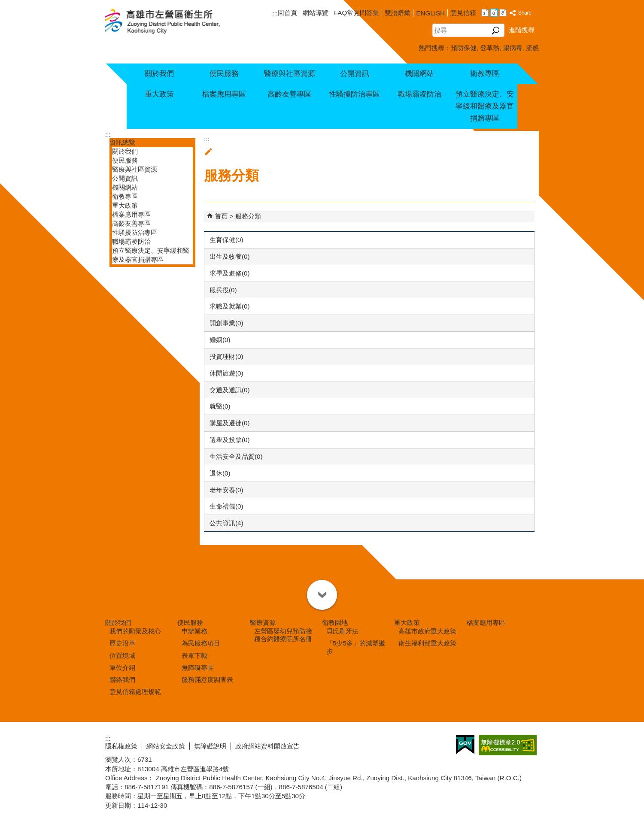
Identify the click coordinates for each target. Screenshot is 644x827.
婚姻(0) (220, 340)
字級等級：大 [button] (503, 13)
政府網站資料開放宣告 (267, 746)
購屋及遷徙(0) (230, 423)
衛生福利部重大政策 (427, 643)
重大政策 (159, 94)
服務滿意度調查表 (207, 680)
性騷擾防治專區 (354, 94)
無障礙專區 (198, 668)
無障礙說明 (210, 746)
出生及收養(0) (230, 256)
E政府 (465, 744)
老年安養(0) (226, 490)
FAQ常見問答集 (357, 13)
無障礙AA (508, 745)
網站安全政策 (166, 746)
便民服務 (224, 74)
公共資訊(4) (226, 523)
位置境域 (122, 656)
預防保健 (464, 48)
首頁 (221, 216)
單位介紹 (122, 668)
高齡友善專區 (289, 94)
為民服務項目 (201, 643)
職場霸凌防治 (419, 94)
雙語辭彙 (398, 13)
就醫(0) (220, 406)
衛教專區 (485, 74)
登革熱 (490, 48)
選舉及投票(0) (230, 440)
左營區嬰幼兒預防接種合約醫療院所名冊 (283, 635)
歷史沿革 (122, 643)
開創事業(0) (226, 323)
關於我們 (159, 74)
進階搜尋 (522, 30)
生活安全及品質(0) (236, 456)
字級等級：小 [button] (485, 13)
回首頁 (287, 13)
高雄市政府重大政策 (427, 631)
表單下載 (194, 656)
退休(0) (220, 473)
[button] (496, 30)
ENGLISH (430, 13)
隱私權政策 (121, 746)
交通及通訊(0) (230, 390)
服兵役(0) (223, 290)
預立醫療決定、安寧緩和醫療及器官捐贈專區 (485, 106)
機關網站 (419, 74)
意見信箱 (463, 13)
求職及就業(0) (230, 306)
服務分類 (248, 216)
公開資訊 (355, 74)
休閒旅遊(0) (226, 373)
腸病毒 (513, 48)
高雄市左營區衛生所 (173, 22)
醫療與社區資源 (290, 74)
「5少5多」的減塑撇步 (356, 647)
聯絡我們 (122, 680)
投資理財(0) (226, 356)
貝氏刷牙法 (342, 631)
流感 (532, 48)
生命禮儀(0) (226, 506)
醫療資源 (263, 623)
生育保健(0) (226, 240)
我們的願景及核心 (135, 631)
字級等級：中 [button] (494, 13)
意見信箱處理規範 (135, 692)
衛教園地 (335, 623)
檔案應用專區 (224, 94)
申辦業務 (194, 631)
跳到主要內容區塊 (5, 5)
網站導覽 (316, 13)
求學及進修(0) (230, 273)
